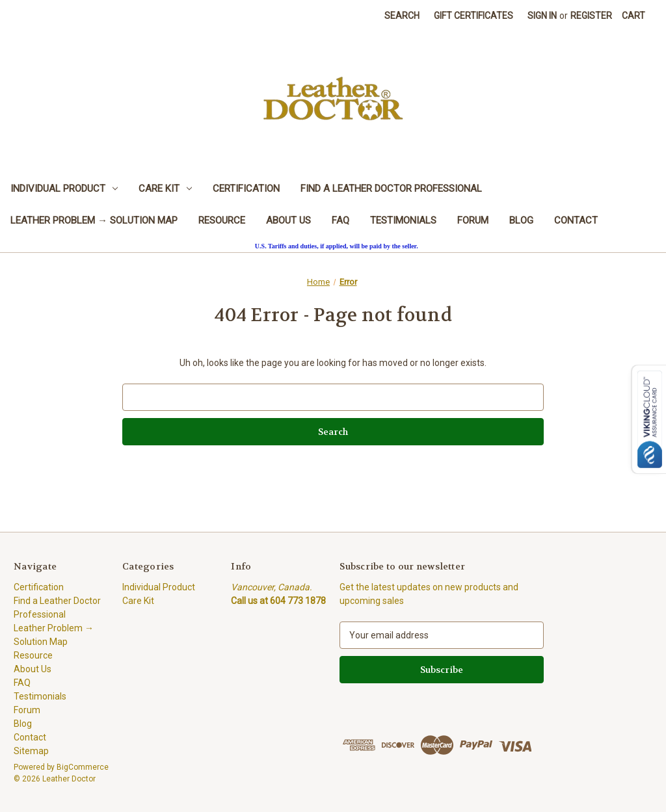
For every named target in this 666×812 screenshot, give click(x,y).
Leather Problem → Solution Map (94, 220)
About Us (288, 220)
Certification (246, 189)
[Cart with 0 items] (633, 16)
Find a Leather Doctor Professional (391, 189)
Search (402, 16)
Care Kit (165, 189)
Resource (222, 220)
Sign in (542, 16)
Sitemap (31, 751)
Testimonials (403, 220)
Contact (576, 220)
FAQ (340, 220)
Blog (521, 220)
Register (591, 16)
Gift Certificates (473, 16)
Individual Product (64, 189)
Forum (473, 220)
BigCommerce (83, 767)
